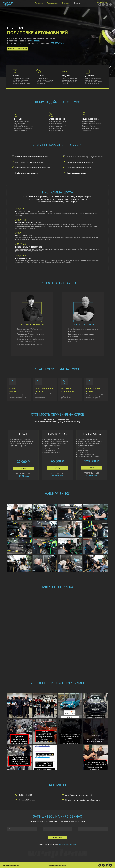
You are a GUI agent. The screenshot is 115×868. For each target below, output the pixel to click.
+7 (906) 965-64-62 (103, 2)
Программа (39, 3)
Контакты (77, 3)
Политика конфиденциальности (57, 865)
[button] (18, 49)
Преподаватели (52, 3)
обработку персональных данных (68, 845)
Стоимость (66, 3)
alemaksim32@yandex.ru (27, 800)
